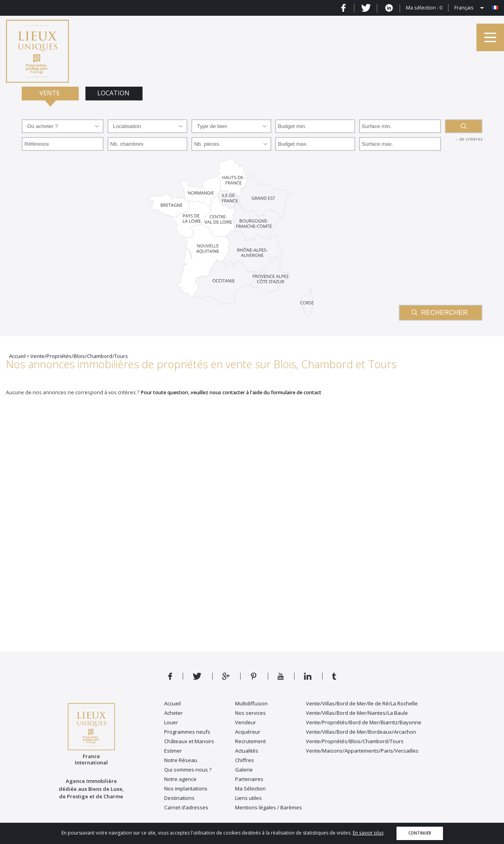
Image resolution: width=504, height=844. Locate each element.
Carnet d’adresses (186, 807)
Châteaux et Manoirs (189, 741)
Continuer (420, 833)
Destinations (179, 798)
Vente (50, 93)
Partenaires (249, 779)
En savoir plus (368, 833)
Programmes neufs (187, 732)
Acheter (173, 713)
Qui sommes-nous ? (188, 770)
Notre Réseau (181, 760)
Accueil (172, 703)
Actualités (247, 751)
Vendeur (246, 722)
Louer (171, 722)
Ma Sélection (250, 788)
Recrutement (250, 741)
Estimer (173, 751)
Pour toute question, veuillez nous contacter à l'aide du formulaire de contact (231, 392)
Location (114, 93)
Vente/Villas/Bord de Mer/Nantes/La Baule (357, 713)
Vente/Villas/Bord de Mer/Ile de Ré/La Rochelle (362, 703)
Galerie (244, 770)
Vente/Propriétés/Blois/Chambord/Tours (355, 741)
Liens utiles (248, 798)
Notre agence (180, 779)
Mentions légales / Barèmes (269, 807)
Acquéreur (248, 732)
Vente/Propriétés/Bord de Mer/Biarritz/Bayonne (364, 722)
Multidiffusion (251, 703)
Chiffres (245, 760)
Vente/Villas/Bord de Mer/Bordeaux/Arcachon (361, 732)
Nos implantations (186, 788)
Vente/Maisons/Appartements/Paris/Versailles (362, 751)
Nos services (250, 713)
